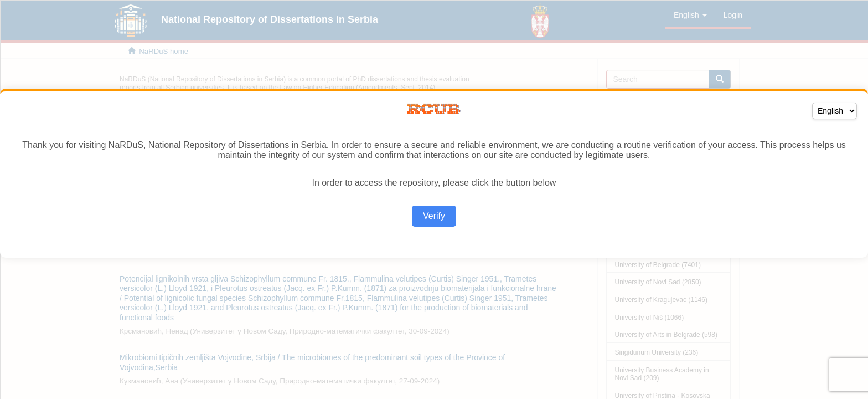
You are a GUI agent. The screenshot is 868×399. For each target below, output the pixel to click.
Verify (434, 216)
